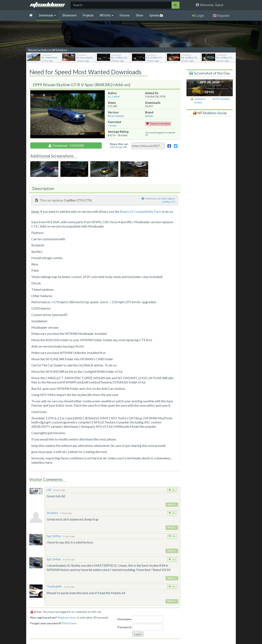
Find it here (69, 623)
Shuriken (52, 513)
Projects (88, 15)
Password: (125, 627)
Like (172, 490)
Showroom (69, 15)
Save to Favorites (160, 124)
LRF (49, 490)
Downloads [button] (47, 15)
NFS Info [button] (107, 15)
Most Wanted (116, 116)
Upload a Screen (198, 101)
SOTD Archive (221, 99)
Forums (125, 15)
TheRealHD (54, 586)
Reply (172, 505)
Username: (125, 619)
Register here (67, 617)
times (112, 126)
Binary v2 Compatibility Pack (140, 211)
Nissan (149, 116)
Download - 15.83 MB (68, 145)
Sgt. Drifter (54, 536)
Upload (154, 15)
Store (139, 15)
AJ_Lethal (114, 97)
